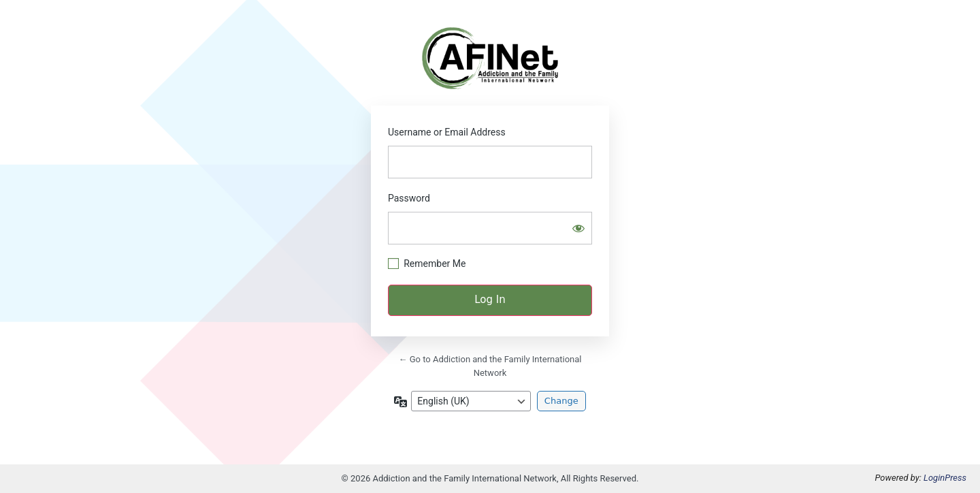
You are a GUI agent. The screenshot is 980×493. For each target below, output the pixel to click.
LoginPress (945, 478)
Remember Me (435, 264)
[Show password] (578, 228)
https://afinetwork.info (490, 58)
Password (409, 198)
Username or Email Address (447, 132)
